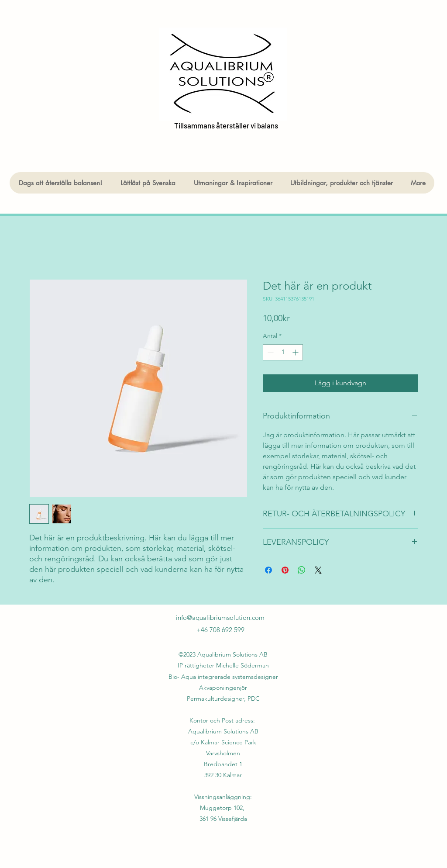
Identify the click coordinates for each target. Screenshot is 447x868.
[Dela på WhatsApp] (302, 570)
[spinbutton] (283, 352)
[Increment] (296, 352)
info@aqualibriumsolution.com (220, 617)
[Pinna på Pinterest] (285, 570)
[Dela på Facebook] (268, 570)
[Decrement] (270, 352)
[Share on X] (318, 570)
